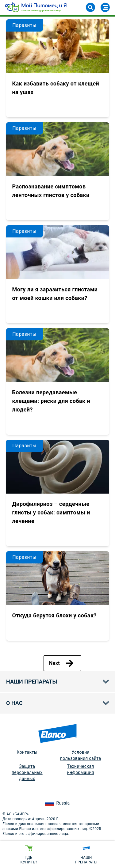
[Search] (90, 7)
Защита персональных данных (27, 772)
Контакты (27, 752)
